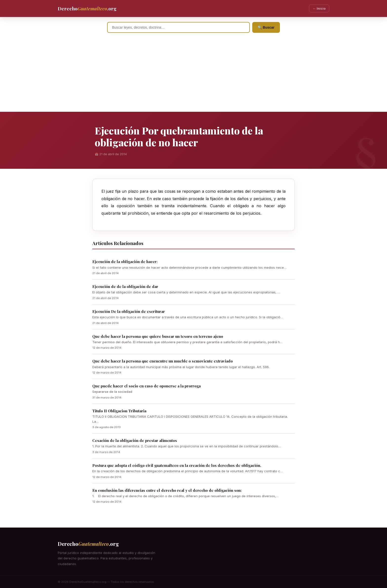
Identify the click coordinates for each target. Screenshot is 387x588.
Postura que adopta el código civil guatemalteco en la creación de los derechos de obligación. (177, 465)
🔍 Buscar (266, 27)
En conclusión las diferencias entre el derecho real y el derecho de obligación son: (167, 490)
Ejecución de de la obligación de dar (125, 286)
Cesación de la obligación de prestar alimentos (135, 440)
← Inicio (319, 8)
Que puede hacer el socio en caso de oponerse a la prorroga (146, 386)
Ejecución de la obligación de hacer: (125, 262)
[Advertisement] (193, 75)
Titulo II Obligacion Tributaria (119, 411)
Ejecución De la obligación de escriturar (129, 311)
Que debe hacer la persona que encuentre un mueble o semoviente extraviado (163, 361)
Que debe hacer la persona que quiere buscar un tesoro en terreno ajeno (158, 336)
